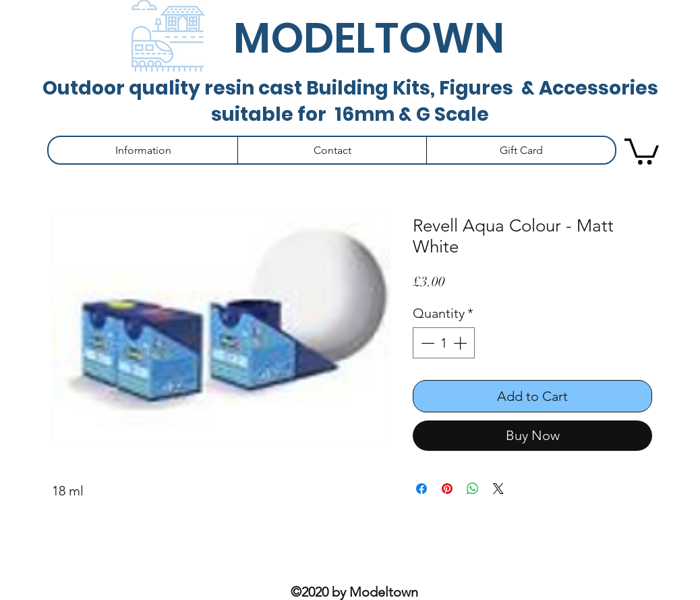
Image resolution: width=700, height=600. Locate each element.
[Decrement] (426, 343)
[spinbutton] (444, 343)
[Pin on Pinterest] (447, 489)
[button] (143, 150)
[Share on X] (498, 489)
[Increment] (461, 343)
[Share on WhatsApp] (473, 489)
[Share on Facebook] (421, 489)
